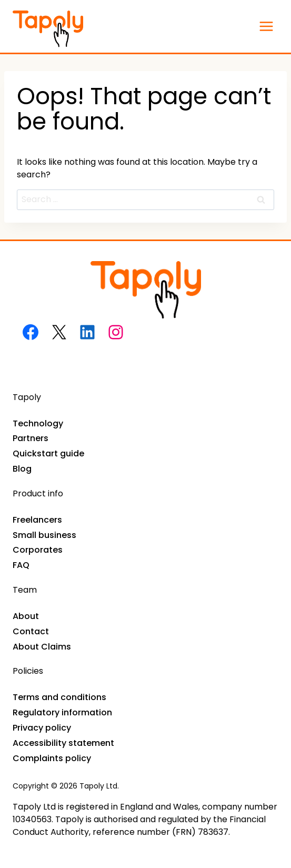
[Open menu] (266, 26)
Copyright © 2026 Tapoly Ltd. (66, 786)
